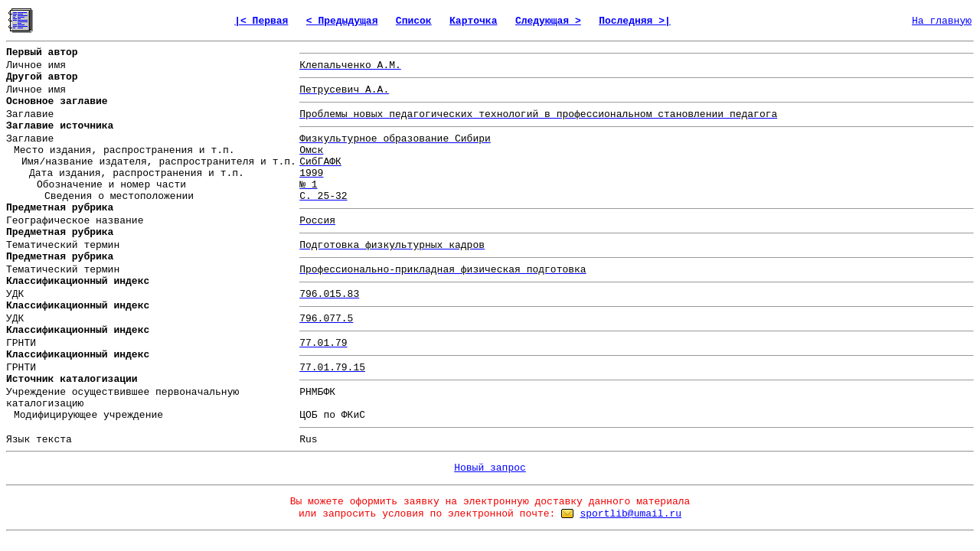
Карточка (473, 21)
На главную (942, 21)
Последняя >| (635, 21)
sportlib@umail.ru (630, 514)
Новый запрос (490, 468)
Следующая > (548, 21)
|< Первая (261, 21)
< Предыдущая (342, 21)
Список (414, 21)
